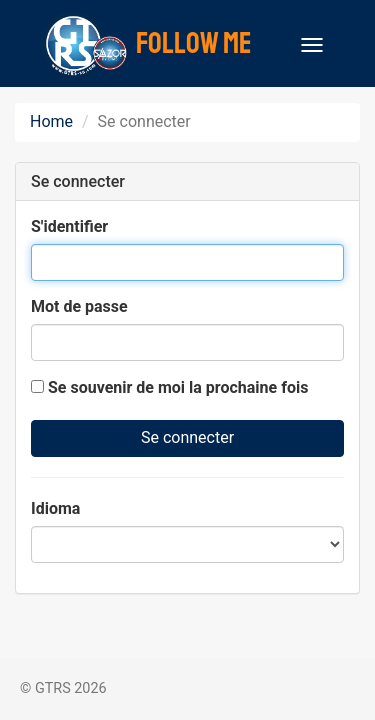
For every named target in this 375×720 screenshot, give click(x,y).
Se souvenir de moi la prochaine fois (169, 387)
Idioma (55, 508)
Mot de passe (79, 306)
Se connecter (187, 437)
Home (51, 121)
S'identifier (69, 226)
